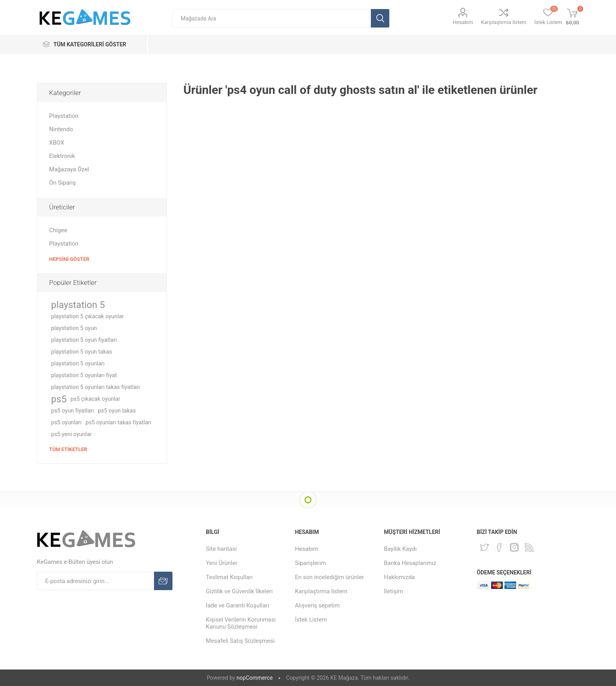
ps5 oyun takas (117, 411)
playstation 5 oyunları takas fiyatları (95, 387)
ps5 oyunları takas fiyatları (118, 423)
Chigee (58, 230)
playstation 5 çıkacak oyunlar (87, 316)
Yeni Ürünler (222, 563)
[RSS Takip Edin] (529, 547)
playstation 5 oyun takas (82, 352)
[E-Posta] (95, 581)
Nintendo (61, 129)
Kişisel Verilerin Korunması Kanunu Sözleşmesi (241, 623)
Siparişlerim (311, 563)
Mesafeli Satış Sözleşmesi (240, 641)
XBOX (57, 143)
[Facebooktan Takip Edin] (499, 547)
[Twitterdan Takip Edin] (484, 547)
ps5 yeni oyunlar (71, 434)
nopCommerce (255, 678)
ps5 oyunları (66, 423)
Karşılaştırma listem (504, 22)
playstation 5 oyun (74, 328)
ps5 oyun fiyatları (72, 411)
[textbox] (272, 18)
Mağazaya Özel (69, 169)
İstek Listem (311, 620)
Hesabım (463, 22)
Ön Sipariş (62, 183)
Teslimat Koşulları (229, 577)
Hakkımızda (399, 577)
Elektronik (62, 156)
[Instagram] (514, 547)
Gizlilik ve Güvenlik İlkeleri (239, 591)
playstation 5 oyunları (78, 364)
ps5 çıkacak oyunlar (95, 399)
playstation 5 (78, 305)
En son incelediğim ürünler (330, 577)
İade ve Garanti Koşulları (237, 605)
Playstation (64, 116)
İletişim (393, 591)
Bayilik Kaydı (400, 549)
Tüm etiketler (68, 449)
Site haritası (221, 549)
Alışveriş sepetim (317, 605)
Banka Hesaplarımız (410, 563)
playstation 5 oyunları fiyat (84, 375)
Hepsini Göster (69, 259)
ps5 (59, 399)
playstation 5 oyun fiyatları (84, 340)
